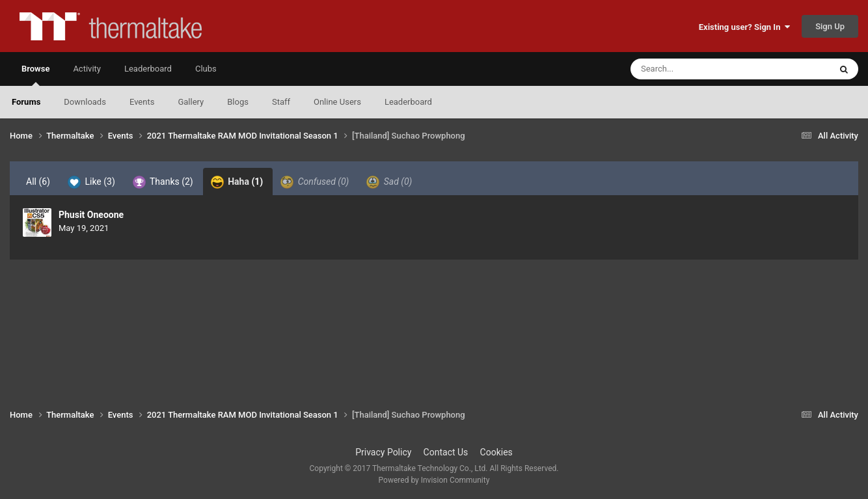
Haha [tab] (237, 182)
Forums (26, 102)
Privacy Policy (383, 452)
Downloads (85, 102)
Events (142, 102)
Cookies (496, 452)
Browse (35, 75)
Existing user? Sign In (744, 27)
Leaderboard (408, 102)
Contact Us (446, 452)
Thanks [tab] (163, 182)
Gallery (191, 102)
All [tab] (38, 182)
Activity (87, 69)
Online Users (337, 102)
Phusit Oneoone (91, 215)
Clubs (206, 69)
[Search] (698, 69)
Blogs (238, 102)
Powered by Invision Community (434, 480)
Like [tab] (91, 182)
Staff (281, 102)
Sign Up (830, 26)
